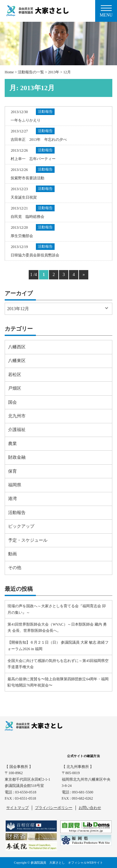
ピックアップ (21, 526)
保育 (12, 471)
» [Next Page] (84, 275)
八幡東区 (17, 361)
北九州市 (17, 416)
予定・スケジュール (28, 540)
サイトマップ (17, 808)
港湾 (12, 499)
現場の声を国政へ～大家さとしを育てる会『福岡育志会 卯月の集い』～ (57, 609)
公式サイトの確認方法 (83, 756)
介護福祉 (17, 430)
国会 (12, 402)
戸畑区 (15, 388)
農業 (12, 444)
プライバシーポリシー (54, 808)
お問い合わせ (90, 808)
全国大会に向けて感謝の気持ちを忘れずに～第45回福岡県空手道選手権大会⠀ (58, 664)
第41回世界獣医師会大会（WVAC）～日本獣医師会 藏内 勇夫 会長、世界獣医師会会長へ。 (57, 627)
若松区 (15, 375)
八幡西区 (17, 347)
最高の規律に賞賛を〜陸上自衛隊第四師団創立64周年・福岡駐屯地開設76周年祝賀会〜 (58, 682)
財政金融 (17, 457)
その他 (15, 568)
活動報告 (17, 513)
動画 (12, 554)
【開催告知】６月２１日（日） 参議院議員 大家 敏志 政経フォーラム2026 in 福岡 (58, 645)
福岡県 (15, 485)
